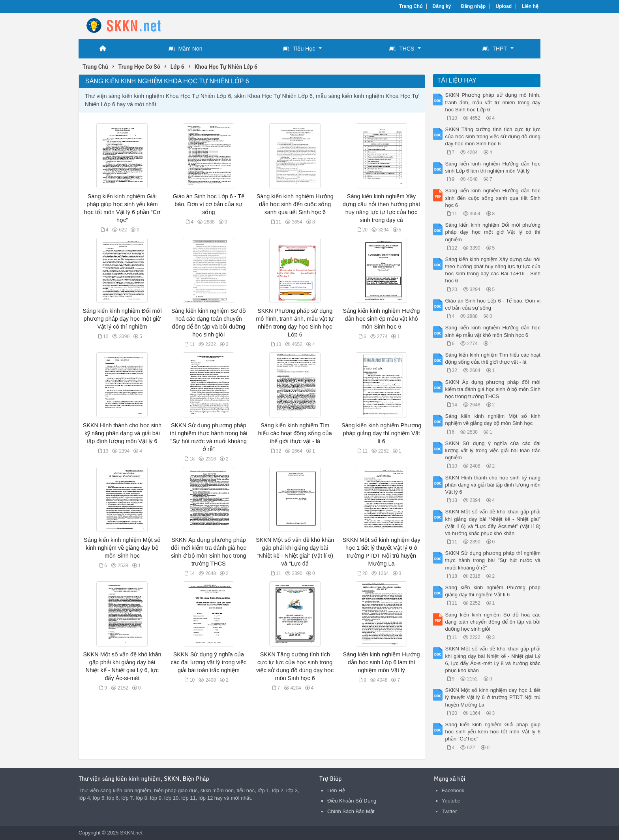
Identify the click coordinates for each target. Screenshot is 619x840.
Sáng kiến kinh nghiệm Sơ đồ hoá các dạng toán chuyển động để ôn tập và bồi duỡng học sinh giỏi (493, 622)
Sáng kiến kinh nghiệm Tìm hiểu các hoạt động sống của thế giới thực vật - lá (295, 433)
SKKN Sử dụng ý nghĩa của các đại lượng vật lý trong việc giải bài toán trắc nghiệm (208, 662)
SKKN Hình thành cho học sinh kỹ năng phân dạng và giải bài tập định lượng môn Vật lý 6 (122, 433)
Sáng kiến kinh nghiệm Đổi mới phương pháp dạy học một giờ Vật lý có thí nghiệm (122, 319)
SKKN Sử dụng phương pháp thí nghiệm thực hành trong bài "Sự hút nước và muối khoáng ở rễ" (493, 560)
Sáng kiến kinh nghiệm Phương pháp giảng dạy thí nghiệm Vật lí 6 (381, 433)
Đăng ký (442, 6)
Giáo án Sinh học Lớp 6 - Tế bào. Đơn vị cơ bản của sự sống (208, 204)
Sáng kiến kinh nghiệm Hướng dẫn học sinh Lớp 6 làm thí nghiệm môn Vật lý (382, 662)
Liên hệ (530, 6)
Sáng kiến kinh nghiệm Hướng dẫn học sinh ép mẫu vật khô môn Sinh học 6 (382, 319)
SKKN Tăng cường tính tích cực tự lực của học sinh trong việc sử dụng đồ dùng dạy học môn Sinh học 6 (493, 136)
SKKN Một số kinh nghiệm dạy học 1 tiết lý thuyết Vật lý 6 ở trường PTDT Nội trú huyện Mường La (493, 697)
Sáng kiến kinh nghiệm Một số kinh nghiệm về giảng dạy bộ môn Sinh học (122, 548)
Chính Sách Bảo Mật (351, 811)
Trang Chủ (411, 6)
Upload (504, 6)
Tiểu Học (299, 49)
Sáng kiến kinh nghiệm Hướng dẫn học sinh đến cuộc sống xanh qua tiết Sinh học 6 (295, 204)
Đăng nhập (473, 6)
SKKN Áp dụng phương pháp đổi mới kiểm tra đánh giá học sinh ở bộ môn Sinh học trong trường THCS (493, 389)
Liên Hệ (336, 790)
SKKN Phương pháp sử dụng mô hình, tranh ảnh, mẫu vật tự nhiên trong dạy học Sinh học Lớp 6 (493, 102)
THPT (495, 49)
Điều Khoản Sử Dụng (352, 801)
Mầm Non (186, 49)
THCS (402, 49)
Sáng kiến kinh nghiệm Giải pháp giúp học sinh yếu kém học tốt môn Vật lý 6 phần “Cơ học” (493, 732)
